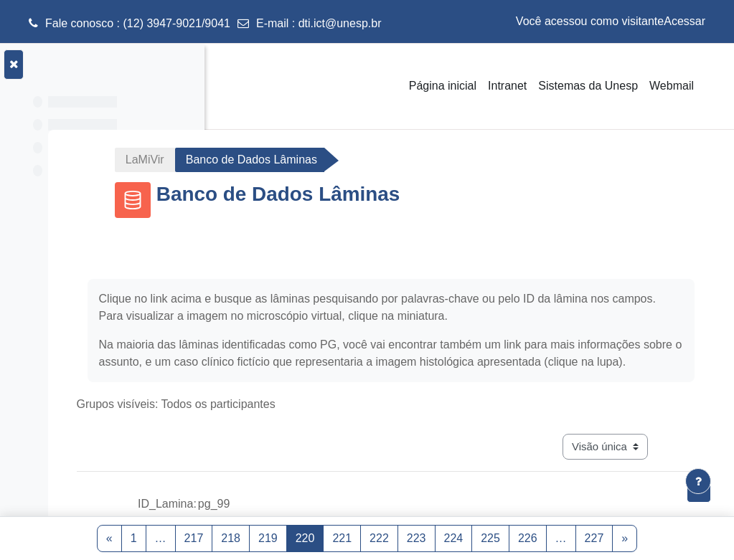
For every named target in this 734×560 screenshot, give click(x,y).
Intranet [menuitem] (507, 86)
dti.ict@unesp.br (340, 23)
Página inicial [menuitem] (443, 86)
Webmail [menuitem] (672, 86)
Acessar (684, 21)
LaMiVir (268, 160)
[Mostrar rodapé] (698, 481)
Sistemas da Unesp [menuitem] (588, 86)
